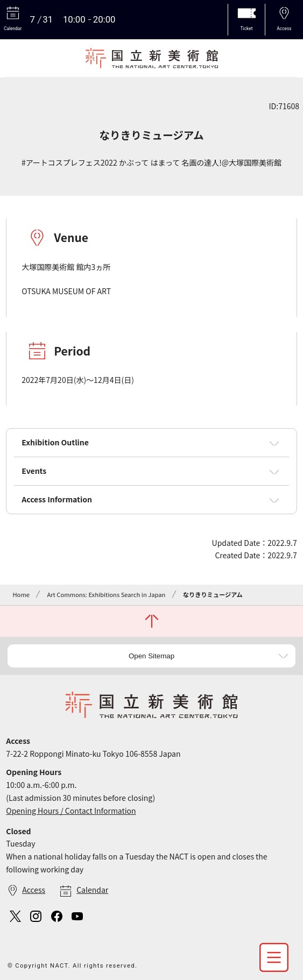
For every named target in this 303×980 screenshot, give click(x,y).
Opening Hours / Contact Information (71, 811)
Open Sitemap (151, 656)
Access (34, 890)
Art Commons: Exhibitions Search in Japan (106, 594)
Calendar (92, 890)
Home (21, 594)
